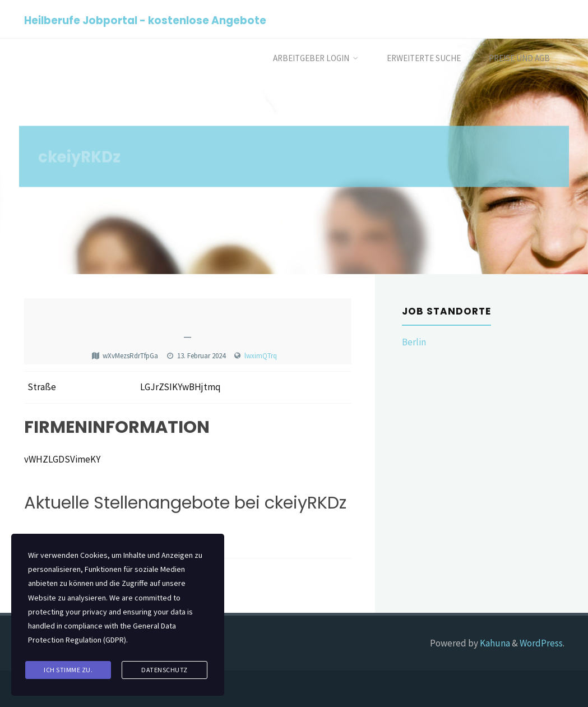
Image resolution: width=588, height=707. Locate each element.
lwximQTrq (261, 356)
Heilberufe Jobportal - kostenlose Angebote (145, 20)
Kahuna (494, 643)
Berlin (414, 342)
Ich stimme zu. (68, 670)
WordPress (541, 643)
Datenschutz (165, 670)
